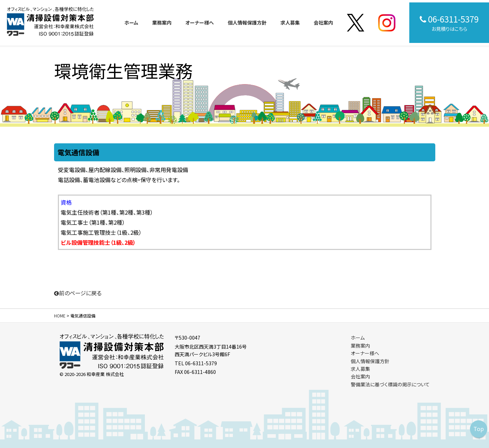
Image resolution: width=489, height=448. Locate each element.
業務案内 (162, 23)
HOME (60, 316)
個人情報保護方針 (247, 23)
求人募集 (290, 23)
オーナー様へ (200, 23)
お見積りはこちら (449, 23)
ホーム (131, 23)
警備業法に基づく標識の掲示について (390, 384)
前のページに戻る (78, 293)
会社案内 (323, 23)
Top (479, 429)
